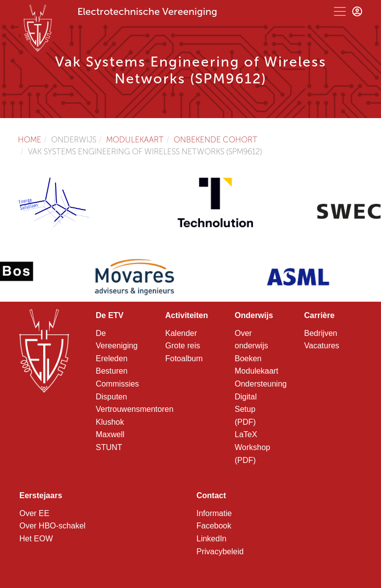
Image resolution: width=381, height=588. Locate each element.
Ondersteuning (261, 384)
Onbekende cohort (216, 140)
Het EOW (36, 539)
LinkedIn (212, 539)
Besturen (112, 371)
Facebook (214, 526)
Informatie (214, 513)
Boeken (248, 359)
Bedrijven (321, 333)
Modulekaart (135, 140)
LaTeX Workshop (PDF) (253, 447)
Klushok (110, 422)
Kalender (181, 333)
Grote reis (183, 346)
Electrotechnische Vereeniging (147, 11)
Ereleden (112, 359)
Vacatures (322, 346)
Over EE (34, 513)
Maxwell (110, 434)
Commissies (117, 384)
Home (30, 140)
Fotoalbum (184, 359)
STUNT (109, 447)
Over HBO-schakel (52, 526)
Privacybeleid (220, 552)
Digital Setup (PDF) (246, 409)
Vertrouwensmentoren (135, 409)
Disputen (111, 397)
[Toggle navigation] (340, 11)
